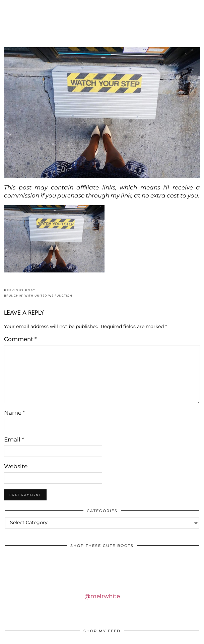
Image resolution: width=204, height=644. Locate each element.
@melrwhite (102, 596)
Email (14, 439)
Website (16, 466)
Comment (20, 339)
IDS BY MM (102, 28)
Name (15, 413)
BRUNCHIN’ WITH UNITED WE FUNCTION (38, 293)
